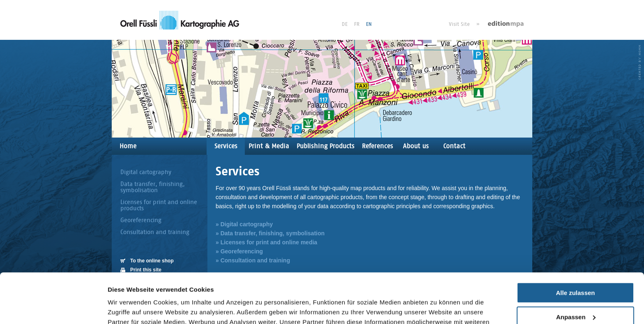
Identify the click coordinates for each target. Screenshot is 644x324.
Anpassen (576, 270)
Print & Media (269, 146)
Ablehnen (575, 294)
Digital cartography (146, 172)
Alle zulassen (575, 246)
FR (357, 24)
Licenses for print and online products (159, 205)
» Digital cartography (244, 224)
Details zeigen (128, 308)
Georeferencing (141, 220)
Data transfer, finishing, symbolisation (153, 187)
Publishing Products (325, 146)
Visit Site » (464, 24)
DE (345, 24)
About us (416, 146)
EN (369, 24)
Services (226, 146)
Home (128, 146)
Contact (454, 146)
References (377, 146)
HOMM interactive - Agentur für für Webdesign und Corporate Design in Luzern (640, 62)
